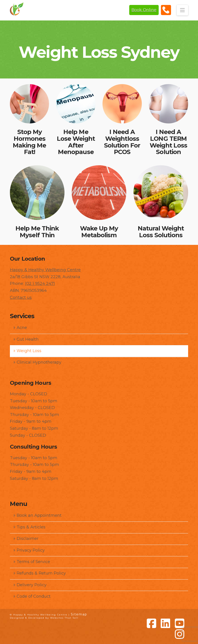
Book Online (144, 10)
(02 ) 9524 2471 (40, 284)
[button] (182, 10)
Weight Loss (27, 351)
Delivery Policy (30, 585)
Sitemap (79, 614)
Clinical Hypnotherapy (37, 362)
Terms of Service (32, 562)
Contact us (21, 297)
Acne (20, 328)
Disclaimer (26, 539)
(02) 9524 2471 (166, 10)
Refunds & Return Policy (39, 573)
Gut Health (26, 339)
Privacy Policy (29, 550)
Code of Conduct (32, 596)
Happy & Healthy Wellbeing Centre (45, 270)
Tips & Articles (29, 527)
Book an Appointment (37, 515)
